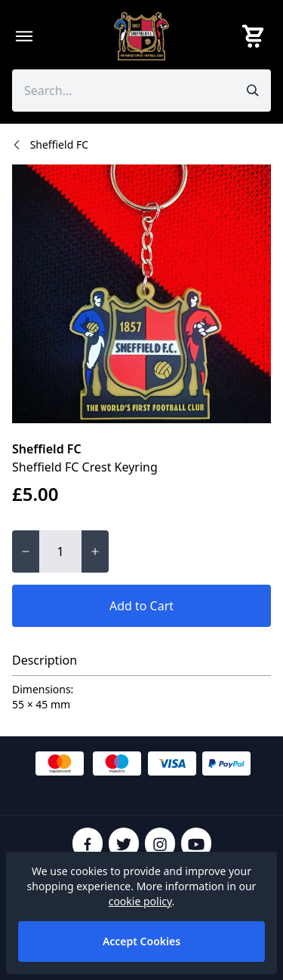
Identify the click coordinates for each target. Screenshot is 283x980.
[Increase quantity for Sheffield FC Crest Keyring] (95, 551)
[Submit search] (253, 91)
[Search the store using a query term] (123, 91)
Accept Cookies (141, 941)
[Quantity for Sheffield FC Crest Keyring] (60, 551)
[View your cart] (256, 36)
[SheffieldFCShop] (142, 36)
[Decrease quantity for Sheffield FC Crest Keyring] (26, 551)
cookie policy (140, 901)
